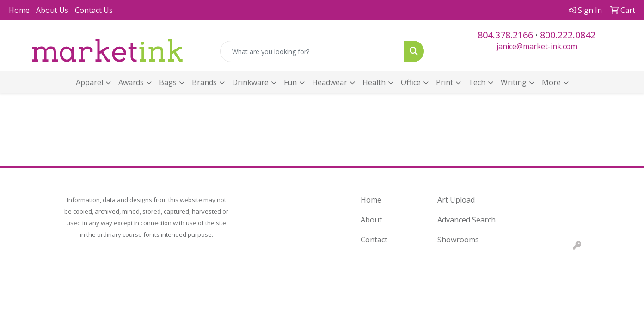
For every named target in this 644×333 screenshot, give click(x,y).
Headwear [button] (330, 82)
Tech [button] (477, 82)
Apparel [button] (89, 82)
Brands (204, 82)
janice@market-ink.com (537, 46)
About (371, 220)
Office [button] (411, 82)
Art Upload (456, 200)
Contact (374, 240)
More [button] (551, 82)
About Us (52, 10)
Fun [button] (290, 82)
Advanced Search (466, 220)
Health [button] (374, 82)
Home (19, 10)
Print (445, 82)
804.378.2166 (505, 35)
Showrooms (458, 240)
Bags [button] (168, 82)
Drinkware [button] (250, 82)
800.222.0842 (568, 35)
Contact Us (94, 10)
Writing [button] (514, 82)
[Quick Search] (312, 51)
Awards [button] (131, 82)
